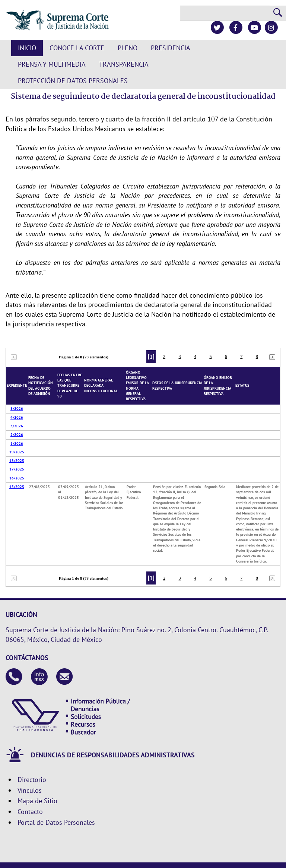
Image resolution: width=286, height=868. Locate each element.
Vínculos (30, 790)
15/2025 (17, 487)
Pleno (128, 48)
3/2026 (17, 426)
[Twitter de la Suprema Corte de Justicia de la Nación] (217, 28)
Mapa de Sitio (37, 801)
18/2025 (17, 461)
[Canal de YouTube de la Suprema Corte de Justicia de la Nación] (254, 28)
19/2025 (17, 452)
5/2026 (17, 408)
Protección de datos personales (73, 81)
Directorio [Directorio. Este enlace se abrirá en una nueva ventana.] (32, 780)
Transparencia (124, 64)
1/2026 (17, 443)
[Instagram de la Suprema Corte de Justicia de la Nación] (271, 28)
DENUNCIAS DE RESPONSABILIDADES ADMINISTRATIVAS (113, 755)
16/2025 (17, 478)
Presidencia (171, 48)
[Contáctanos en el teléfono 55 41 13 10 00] (14, 677)
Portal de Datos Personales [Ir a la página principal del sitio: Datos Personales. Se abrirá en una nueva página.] (56, 822)
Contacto (30, 812)
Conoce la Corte (77, 48)
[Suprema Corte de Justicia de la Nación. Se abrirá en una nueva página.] (58, 20)
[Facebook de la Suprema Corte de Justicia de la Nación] (236, 28)
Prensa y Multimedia (52, 64)
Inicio (27, 48)
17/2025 (17, 469)
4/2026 (17, 417)
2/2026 (17, 435)
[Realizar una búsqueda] (278, 13)
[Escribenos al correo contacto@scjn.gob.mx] (65, 677)
